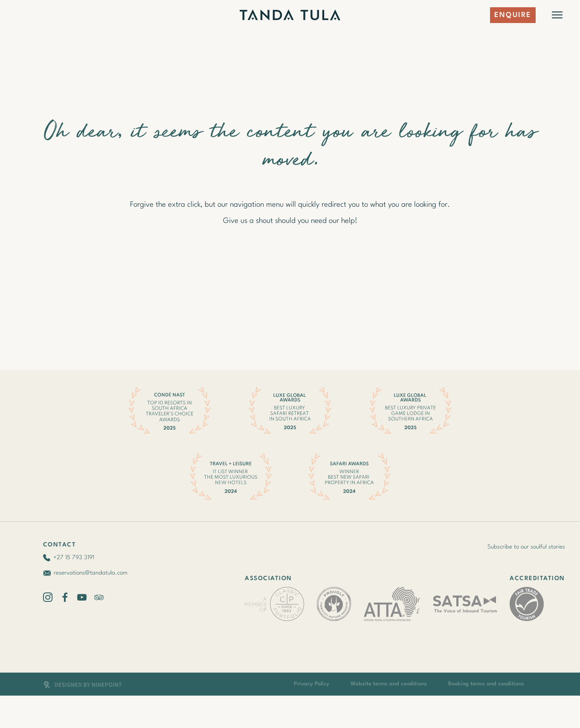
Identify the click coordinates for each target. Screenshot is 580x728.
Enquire (513, 15)
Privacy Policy (312, 684)
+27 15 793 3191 (74, 558)
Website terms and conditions (389, 684)
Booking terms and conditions (486, 684)
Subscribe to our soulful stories (526, 547)
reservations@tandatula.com (91, 573)
